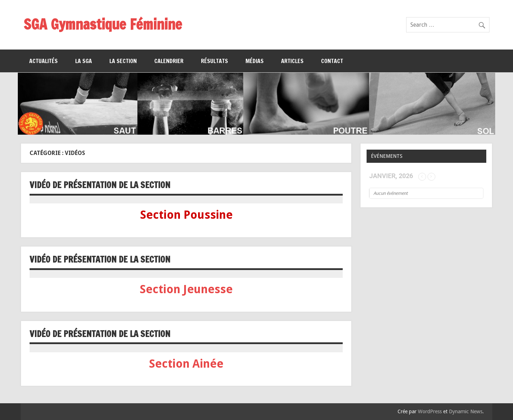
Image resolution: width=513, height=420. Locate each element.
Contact (332, 61)
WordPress (430, 411)
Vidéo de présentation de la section (100, 259)
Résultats (214, 61)
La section (123, 61)
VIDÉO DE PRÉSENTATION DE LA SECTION (100, 185)
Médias (255, 61)
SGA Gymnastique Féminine (103, 24)
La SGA (84, 61)
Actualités (43, 61)
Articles (292, 61)
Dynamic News (466, 411)
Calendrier (169, 61)
